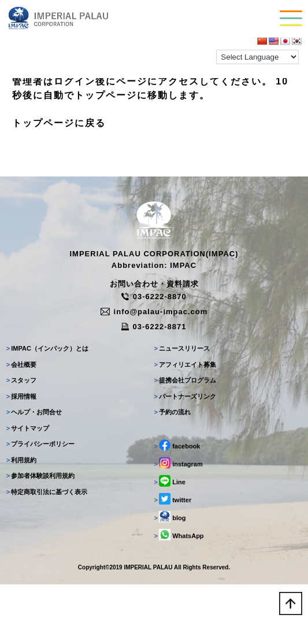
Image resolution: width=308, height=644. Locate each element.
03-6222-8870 (154, 297)
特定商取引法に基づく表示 (47, 492)
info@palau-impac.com (154, 312)
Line (170, 481)
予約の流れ (173, 412)
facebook (177, 445)
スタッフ (22, 380)
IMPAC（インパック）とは (47, 348)
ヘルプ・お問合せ (34, 412)
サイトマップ (28, 428)
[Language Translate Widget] (257, 57)
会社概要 (22, 365)
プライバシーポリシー (41, 444)
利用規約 (22, 460)
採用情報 (22, 396)
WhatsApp (179, 535)
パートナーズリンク (185, 396)
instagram (179, 463)
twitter (173, 499)
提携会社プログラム (185, 380)
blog (170, 517)
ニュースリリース (182, 348)
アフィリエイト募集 (185, 365)
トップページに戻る (59, 123)
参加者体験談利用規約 (41, 476)
